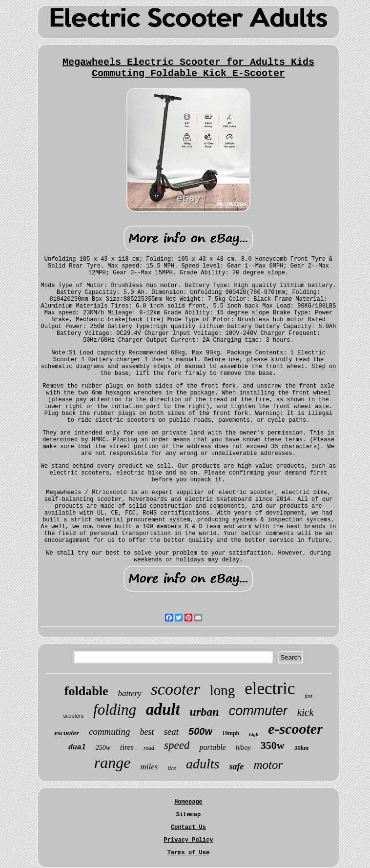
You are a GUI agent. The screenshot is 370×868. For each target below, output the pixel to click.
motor (268, 765)
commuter (258, 711)
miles (149, 767)
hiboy (243, 748)
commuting (109, 732)
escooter (67, 733)
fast (308, 696)
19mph (231, 733)
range (113, 763)
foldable (86, 691)
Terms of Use (188, 853)
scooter (176, 689)
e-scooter (295, 729)
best (147, 732)
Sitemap (188, 815)
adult (163, 709)
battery (129, 693)
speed (177, 745)
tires (127, 747)
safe (236, 766)
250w (103, 748)
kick (306, 712)
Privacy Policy (189, 840)
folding (115, 710)
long (223, 690)
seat (171, 732)
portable (212, 747)
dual (77, 748)
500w (200, 731)
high (254, 734)
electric (270, 689)
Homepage (188, 802)
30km (302, 748)
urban (205, 712)
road (149, 748)
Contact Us (188, 827)
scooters (73, 716)
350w (273, 745)
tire (172, 768)
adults (203, 764)
